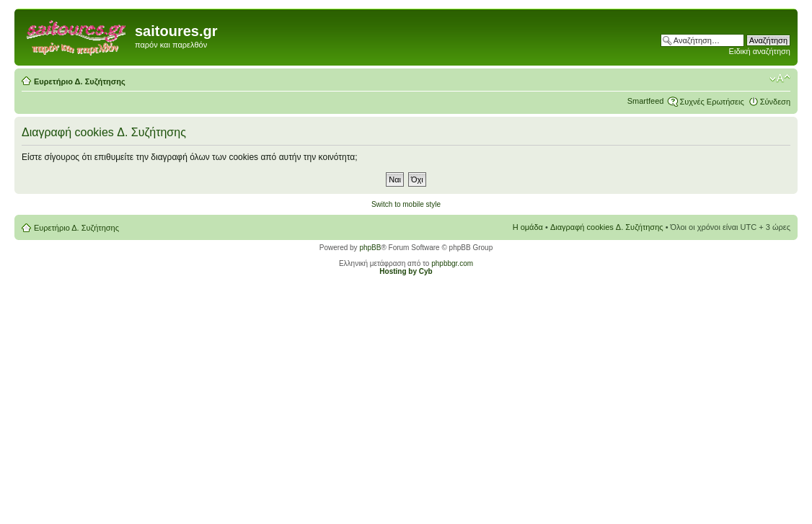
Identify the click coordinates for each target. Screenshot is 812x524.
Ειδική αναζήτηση (760, 51)
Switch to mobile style (406, 204)
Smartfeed (646, 101)
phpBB (370, 248)
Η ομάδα (528, 227)
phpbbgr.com (452, 263)
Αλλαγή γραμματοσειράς (780, 79)
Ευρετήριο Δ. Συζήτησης (80, 81)
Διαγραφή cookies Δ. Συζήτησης (607, 227)
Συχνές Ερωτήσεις (711, 102)
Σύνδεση (775, 102)
